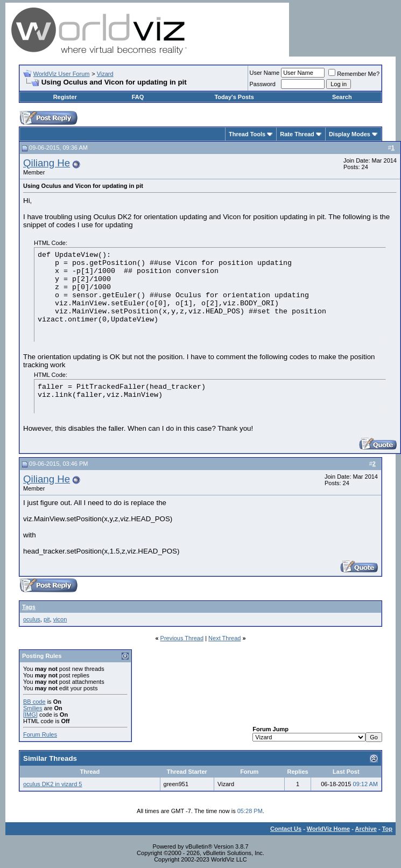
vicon (60, 619)
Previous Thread (182, 638)
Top (387, 829)
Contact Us (286, 829)
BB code (34, 702)
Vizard (105, 74)
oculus (32, 619)
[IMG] (30, 715)
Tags (29, 607)
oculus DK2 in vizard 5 (52, 784)
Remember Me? (354, 74)
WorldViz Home (328, 829)
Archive (366, 829)
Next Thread (224, 638)
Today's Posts (234, 97)
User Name (265, 73)
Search (342, 97)
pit (47, 619)
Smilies (33, 708)
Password (263, 84)
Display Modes (350, 134)
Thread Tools (247, 134)
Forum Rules (40, 734)
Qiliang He (47, 163)
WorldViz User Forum (62, 74)
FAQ (138, 97)
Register (65, 97)
